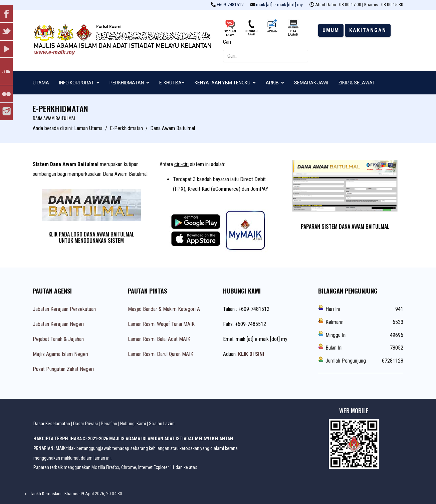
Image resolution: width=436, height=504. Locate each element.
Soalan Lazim (162, 424)
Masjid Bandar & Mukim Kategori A (164, 309)
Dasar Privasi (85, 424)
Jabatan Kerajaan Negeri (58, 324)
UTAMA (41, 83)
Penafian (109, 424)
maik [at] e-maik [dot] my (279, 5)
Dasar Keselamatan (52, 424)
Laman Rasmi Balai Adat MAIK (159, 339)
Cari (227, 42)
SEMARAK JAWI (311, 83)
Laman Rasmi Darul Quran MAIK (161, 354)
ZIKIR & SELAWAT (357, 83)
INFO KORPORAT (77, 83)
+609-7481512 (230, 5)
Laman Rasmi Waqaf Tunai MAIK (161, 324)
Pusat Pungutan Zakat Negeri (63, 369)
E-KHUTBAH (172, 83)
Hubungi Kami (133, 424)
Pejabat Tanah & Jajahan (58, 339)
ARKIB (272, 83)
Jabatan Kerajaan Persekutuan (64, 309)
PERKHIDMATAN (127, 83)
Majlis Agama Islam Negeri (60, 354)
